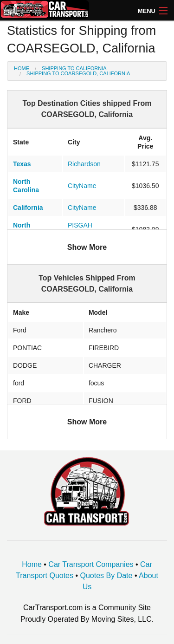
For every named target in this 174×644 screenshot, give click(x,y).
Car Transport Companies (91, 564)
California (28, 208)
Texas (22, 164)
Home (22, 68)
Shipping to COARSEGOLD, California (78, 73)
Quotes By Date (106, 576)
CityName (82, 186)
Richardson (84, 164)
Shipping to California (74, 68)
